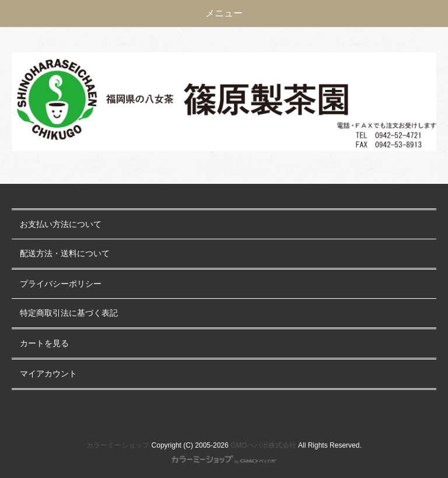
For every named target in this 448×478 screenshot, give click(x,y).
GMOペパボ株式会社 (263, 445)
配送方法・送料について (65, 254)
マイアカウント (48, 374)
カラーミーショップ (118, 445)
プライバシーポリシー (61, 284)
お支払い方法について (61, 224)
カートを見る (44, 343)
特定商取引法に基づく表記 (69, 313)
